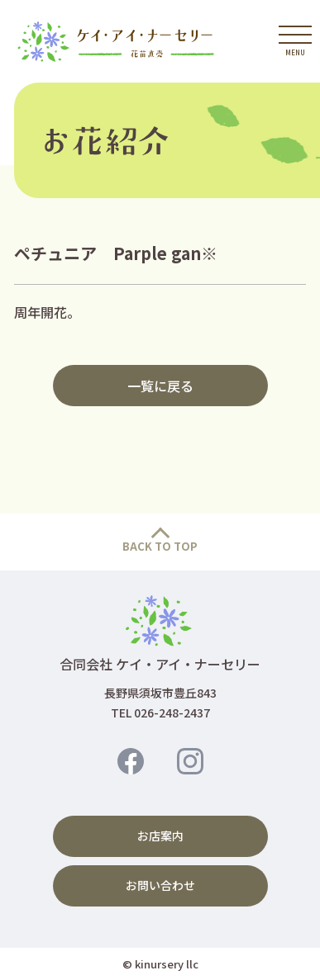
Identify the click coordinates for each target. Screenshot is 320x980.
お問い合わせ (160, 885)
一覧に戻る (160, 386)
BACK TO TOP (160, 546)
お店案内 (160, 836)
